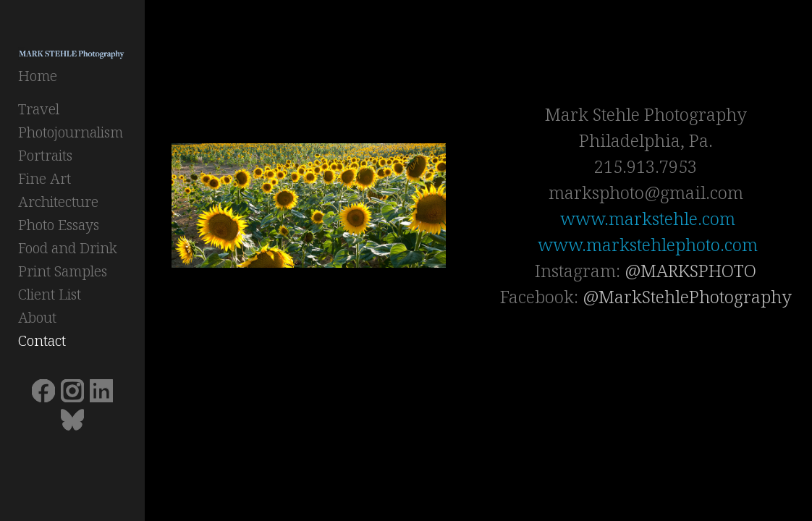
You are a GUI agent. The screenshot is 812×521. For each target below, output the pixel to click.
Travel (39, 111)
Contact (42, 343)
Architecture (58, 204)
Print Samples (63, 273)
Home (38, 78)
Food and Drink (68, 250)
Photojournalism (71, 134)
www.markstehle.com (652, 218)
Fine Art (45, 181)
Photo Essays (59, 227)
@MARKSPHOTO (695, 270)
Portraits (45, 157)
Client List (50, 296)
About (37, 319)
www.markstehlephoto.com (652, 244)
